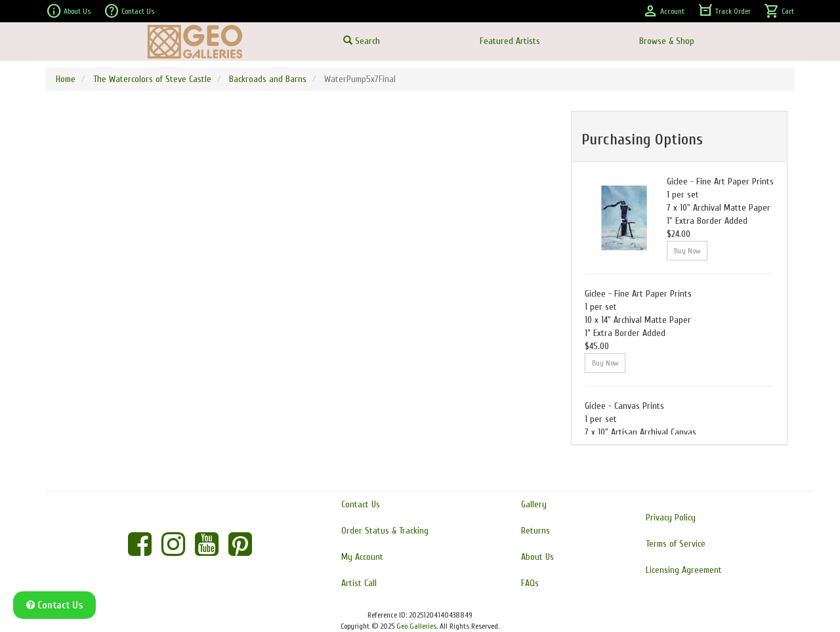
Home (66, 79)
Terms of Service (676, 544)
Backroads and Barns (268, 79)
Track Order (724, 11)
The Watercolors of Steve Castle (152, 79)
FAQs (530, 583)
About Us (68, 11)
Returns (535, 531)
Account (663, 11)
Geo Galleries (416, 626)
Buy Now (687, 251)
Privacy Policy (671, 517)
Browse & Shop (667, 41)
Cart (779, 11)
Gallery (534, 504)
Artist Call (359, 583)
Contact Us (129, 11)
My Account (362, 557)
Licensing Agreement (684, 570)
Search (362, 41)
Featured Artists (510, 41)
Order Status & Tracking (385, 531)
